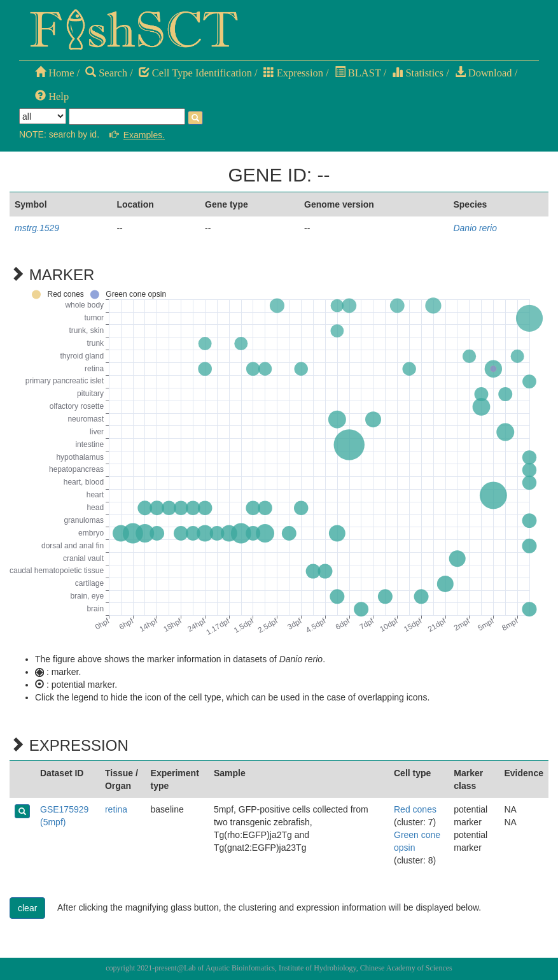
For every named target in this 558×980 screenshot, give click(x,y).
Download (484, 73)
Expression (293, 73)
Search (106, 73)
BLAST (358, 73)
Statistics (418, 73)
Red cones (415, 809)
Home (54, 73)
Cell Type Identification (195, 73)
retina (116, 809)
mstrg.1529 (37, 228)
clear (27, 908)
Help (52, 96)
